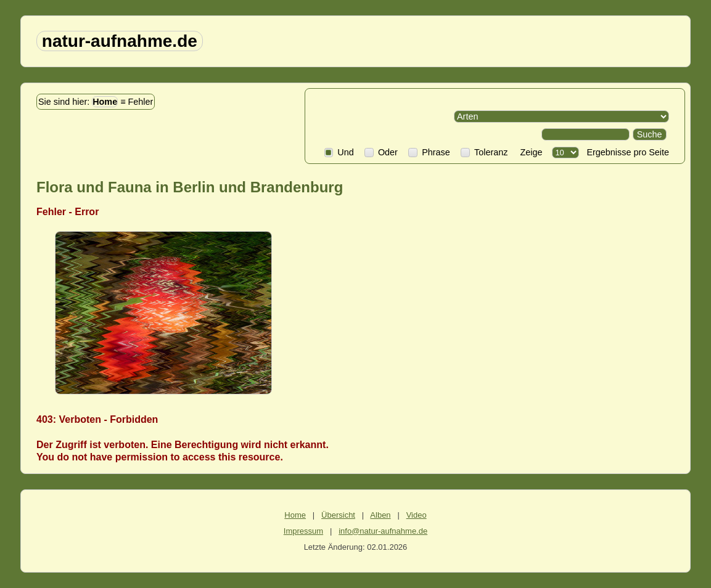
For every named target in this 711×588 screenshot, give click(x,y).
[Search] (586, 134)
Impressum (303, 531)
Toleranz (484, 152)
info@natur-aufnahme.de (383, 531)
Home (105, 102)
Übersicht (338, 515)
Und (339, 152)
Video (417, 515)
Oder (381, 152)
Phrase (429, 152)
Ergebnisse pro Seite (625, 152)
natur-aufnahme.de (120, 41)
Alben (380, 515)
